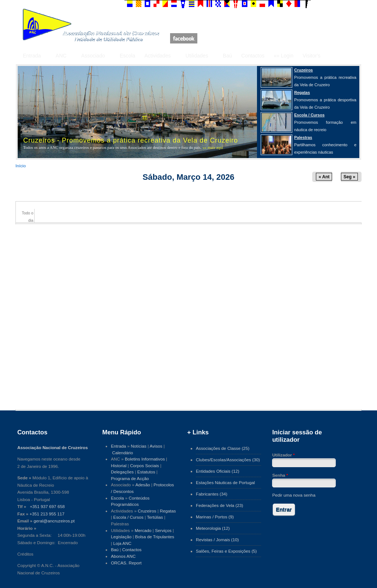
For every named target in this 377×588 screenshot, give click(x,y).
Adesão (143, 485)
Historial (119, 465)
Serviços (163, 530)
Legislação (121, 537)
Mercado (143, 530)
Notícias (138, 446)
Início (21, 166)
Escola (127, 56)
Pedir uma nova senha (294, 495)
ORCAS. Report (126, 563)
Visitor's (311, 56)
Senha (280, 475)
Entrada (32, 56)
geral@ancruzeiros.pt (54, 521)
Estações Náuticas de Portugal (225, 482)
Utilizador (283, 455)
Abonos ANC (123, 556)
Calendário (123, 453)
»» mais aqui (213, 147)
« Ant (324, 177)
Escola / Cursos (128, 517)
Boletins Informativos (145, 459)
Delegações (122, 472)
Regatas (168, 511)
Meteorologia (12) (213, 528)
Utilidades (197, 56)
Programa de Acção (130, 478)
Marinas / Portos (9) (215, 517)
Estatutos (146, 472)
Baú (227, 56)
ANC (61, 56)
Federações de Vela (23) (219, 505)
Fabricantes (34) (212, 494)
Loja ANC (123, 543)
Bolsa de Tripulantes (155, 537)
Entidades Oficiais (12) (218, 471)
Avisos (156, 446)
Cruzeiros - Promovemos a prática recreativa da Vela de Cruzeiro (131, 140)
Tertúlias (155, 517)
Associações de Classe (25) (223, 448)
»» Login (283, 56)
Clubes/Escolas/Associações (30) (228, 460)
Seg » (349, 177)
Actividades (158, 56)
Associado (93, 56)
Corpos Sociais (145, 465)
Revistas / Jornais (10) (217, 540)
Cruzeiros (147, 511)
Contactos (253, 56)
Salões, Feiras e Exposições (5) (226, 551)
